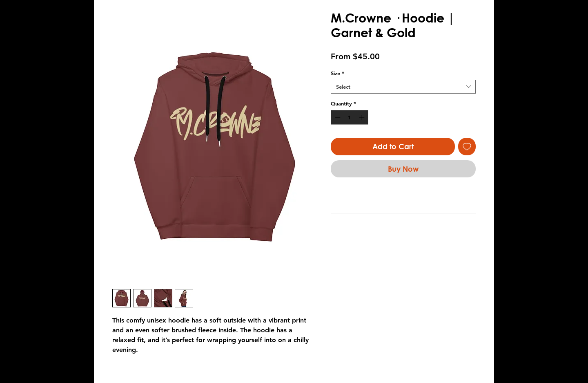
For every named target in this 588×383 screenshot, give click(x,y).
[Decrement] (337, 117)
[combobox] (403, 87)
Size (337, 73)
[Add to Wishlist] (467, 147)
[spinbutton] (350, 117)
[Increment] (363, 117)
